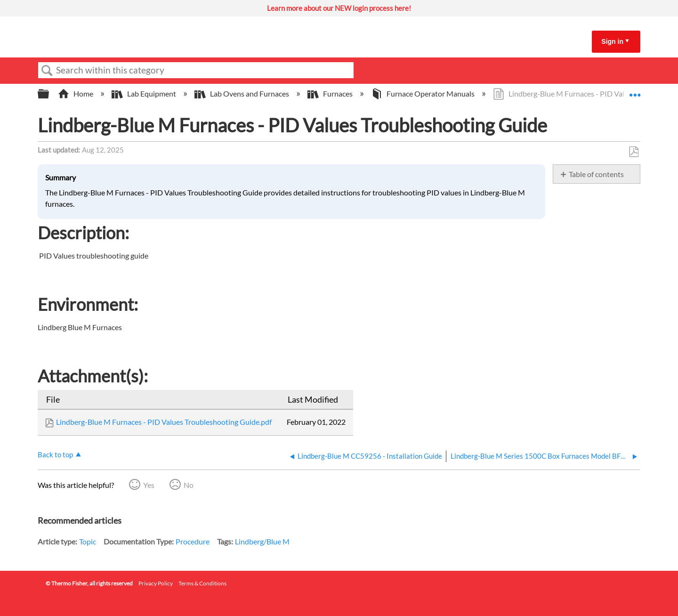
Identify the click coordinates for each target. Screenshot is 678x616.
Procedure (193, 541)
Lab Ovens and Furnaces (242, 93)
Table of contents (596, 174)
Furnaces (331, 93)
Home (76, 93)
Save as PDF (634, 152)
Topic (88, 541)
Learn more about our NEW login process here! (339, 8)
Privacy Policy (156, 583)
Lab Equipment (145, 93)
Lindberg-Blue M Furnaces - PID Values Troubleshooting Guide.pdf (164, 422)
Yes (149, 485)
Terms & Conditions (202, 583)
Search (47, 71)
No (189, 485)
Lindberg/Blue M (262, 541)
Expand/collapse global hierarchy (49, 94)
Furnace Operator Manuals (424, 93)
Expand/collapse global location (635, 91)
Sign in (612, 41)
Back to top (55, 454)
